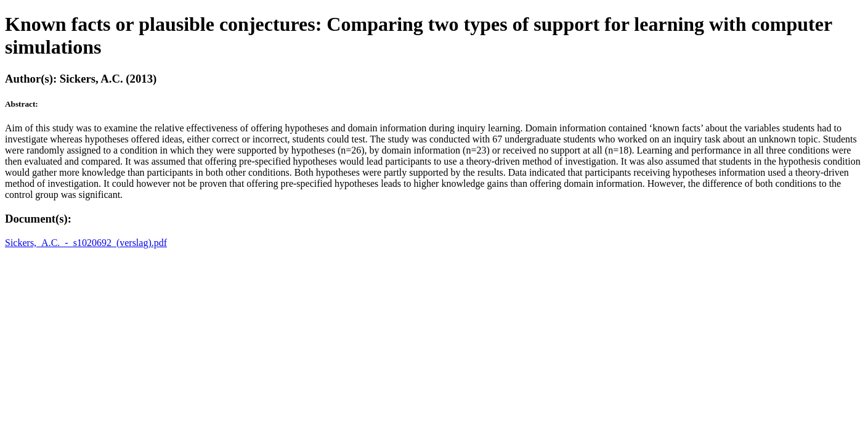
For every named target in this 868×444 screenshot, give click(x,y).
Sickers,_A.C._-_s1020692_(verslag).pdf (86, 243)
